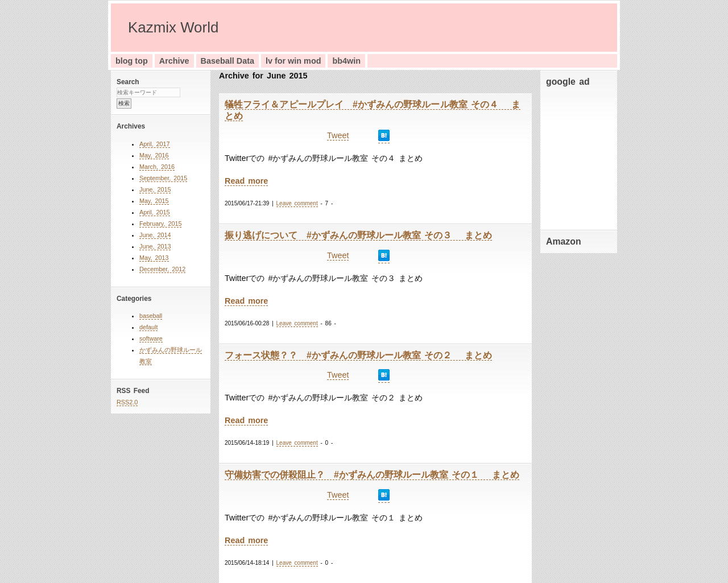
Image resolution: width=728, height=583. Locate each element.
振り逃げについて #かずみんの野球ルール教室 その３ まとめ (358, 235)
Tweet (338, 135)
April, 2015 (155, 212)
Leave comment (297, 203)
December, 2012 (162, 269)
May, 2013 (154, 258)
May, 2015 (154, 201)
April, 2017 (155, 144)
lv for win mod (293, 61)
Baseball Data (227, 61)
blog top (132, 61)
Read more (246, 181)
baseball (151, 316)
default (148, 327)
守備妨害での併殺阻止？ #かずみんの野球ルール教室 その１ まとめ (372, 475)
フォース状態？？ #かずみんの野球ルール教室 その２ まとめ (358, 355)
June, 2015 (155, 189)
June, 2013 (155, 246)
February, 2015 (160, 224)
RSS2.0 (127, 402)
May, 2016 (154, 155)
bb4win (346, 61)
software (151, 338)
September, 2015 (163, 178)
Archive (174, 61)
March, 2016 (157, 167)
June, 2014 (155, 235)
